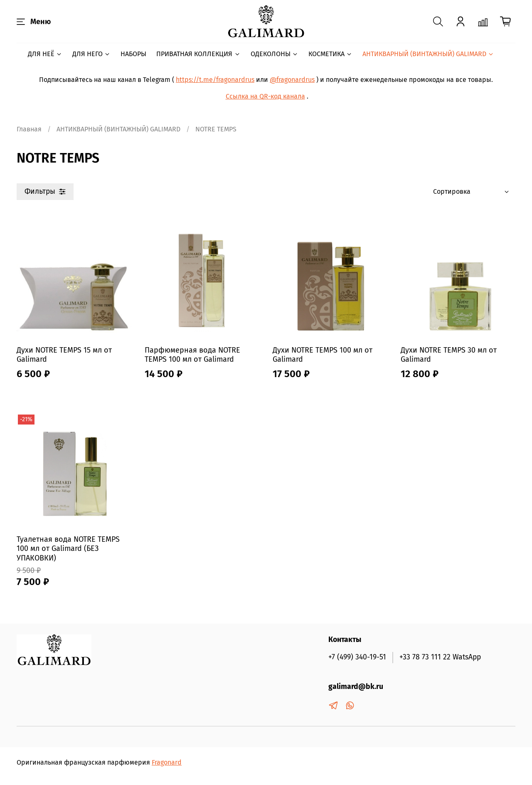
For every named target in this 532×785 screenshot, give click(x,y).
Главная (29, 129)
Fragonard (167, 762)
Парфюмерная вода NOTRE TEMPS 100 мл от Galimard (192, 355)
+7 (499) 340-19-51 (357, 657)
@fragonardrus (292, 80)
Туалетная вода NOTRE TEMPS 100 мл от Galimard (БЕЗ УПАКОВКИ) (68, 549)
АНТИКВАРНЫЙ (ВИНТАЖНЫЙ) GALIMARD (428, 54)
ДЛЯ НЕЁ (45, 54)
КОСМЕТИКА (330, 54)
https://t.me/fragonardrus (215, 80)
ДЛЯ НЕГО (91, 54)
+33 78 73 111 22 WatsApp (440, 657)
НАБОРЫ (133, 54)
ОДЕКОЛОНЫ (275, 54)
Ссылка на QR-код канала (265, 96)
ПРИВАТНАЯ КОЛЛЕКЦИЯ (198, 54)
